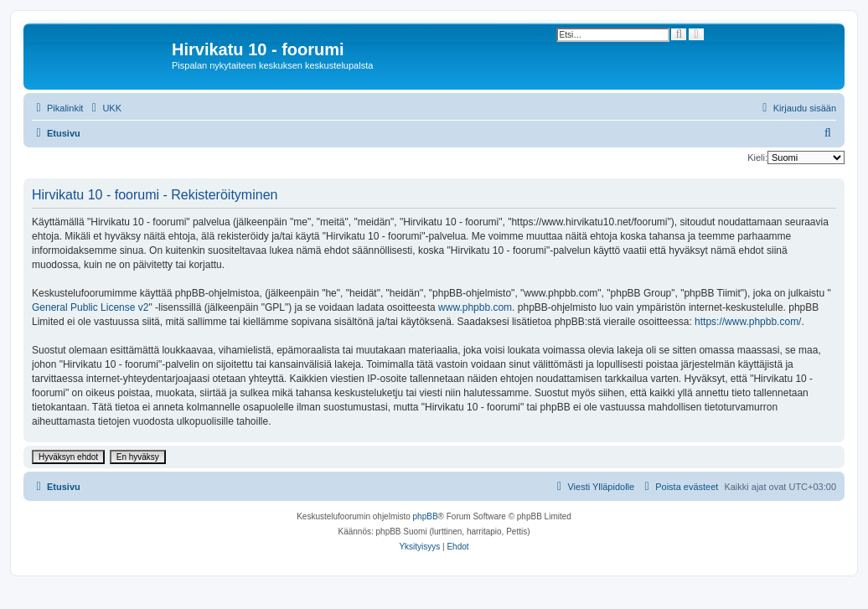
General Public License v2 (90, 307)
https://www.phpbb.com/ (748, 322)
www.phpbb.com (475, 307)
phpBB (426, 516)
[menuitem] (104, 108)
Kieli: (757, 157)
